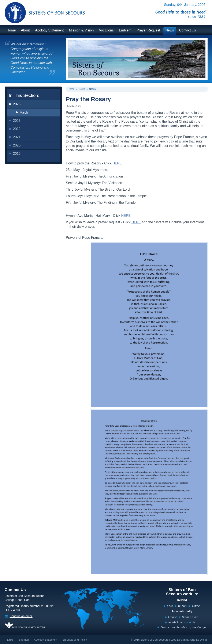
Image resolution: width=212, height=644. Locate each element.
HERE (118, 163)
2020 (17, 145)
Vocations (106, 30)
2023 (17, 121)
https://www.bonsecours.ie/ (25, 625)
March (24, 113)
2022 (17, 129)
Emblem (125, 30)
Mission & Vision (81, 30)
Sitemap (24, 640)
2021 (17, 137)
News (170, 30)
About (25, 30)
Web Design (178, 640)
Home (11, 30)
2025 (17, 104)
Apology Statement (49, 30)
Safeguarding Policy (75, 640)
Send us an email (21, 616)
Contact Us (188, 30)
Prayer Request (148, 30)
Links (10, 640)
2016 (17, 154)
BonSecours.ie (40, 10)
